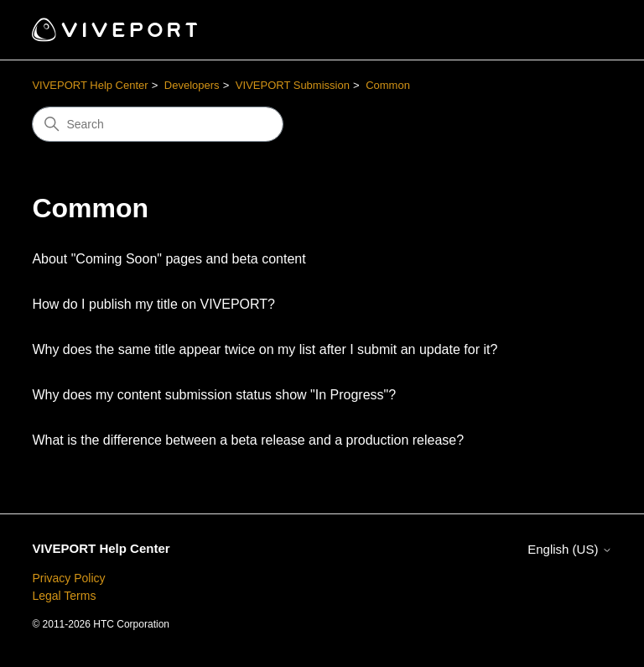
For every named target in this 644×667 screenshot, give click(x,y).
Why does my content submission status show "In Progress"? (214, 395)
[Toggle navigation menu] (582, 30)
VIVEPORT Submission (293, 85)
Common (388, 85)
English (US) (569, 549)
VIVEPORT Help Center (90, 85)
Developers (192, 85)
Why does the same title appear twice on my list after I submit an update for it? (265, 349)
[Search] (158, 124)
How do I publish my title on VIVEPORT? (153, 304)
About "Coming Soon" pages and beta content (169, 259)
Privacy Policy (68, 578)
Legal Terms (64, 596)
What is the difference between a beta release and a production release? (248, 440)
